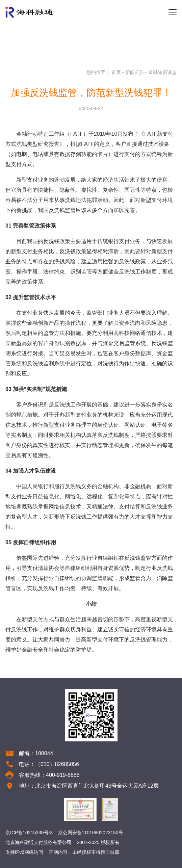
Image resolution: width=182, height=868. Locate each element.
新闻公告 (135, 72)
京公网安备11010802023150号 (91, 833)
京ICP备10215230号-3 (29, 833)
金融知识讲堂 (162, 72)
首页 (116, 72)
